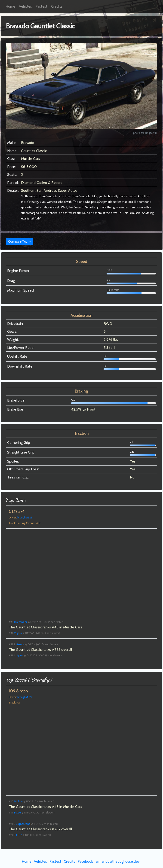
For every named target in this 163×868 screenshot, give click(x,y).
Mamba (20, 644)
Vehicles (25, 6)
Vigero (18, 633)
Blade (17, 813)
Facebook (85, 861)
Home (10, 6)
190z (19, 835)
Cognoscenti (23, 824)
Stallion (18, 801)
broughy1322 (25, 518)
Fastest (42, 6)
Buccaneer (21, 622)
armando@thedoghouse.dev (118, 861)
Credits (57, 6)
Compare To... (18, 241)
